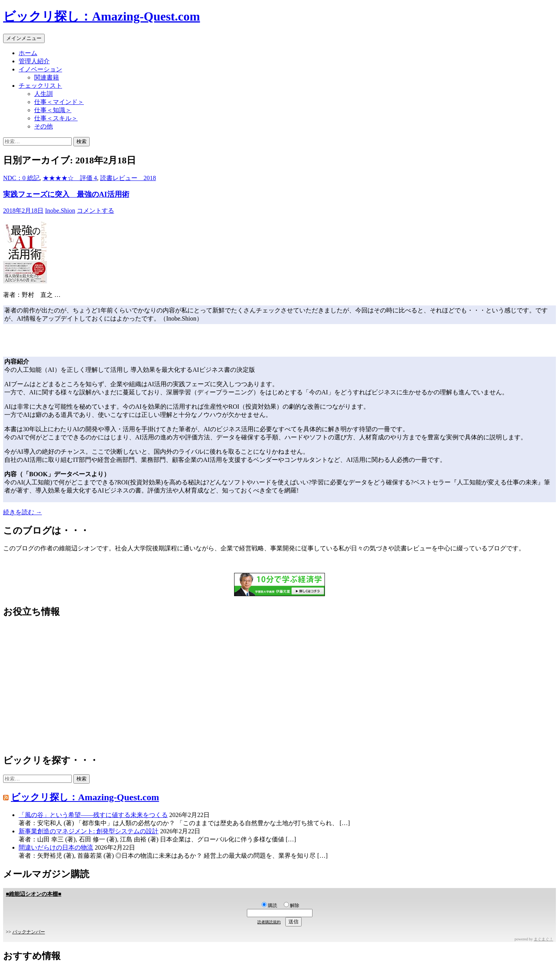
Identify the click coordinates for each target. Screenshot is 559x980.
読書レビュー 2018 (128, 178)
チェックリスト (40, 86)
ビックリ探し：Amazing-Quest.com (102, 16)
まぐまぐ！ (543, 939)
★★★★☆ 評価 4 (70, 178)
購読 (269, 905)
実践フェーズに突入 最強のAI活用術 (66, 194)
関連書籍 (47, 77)
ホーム (28, 53)
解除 (292, 905)
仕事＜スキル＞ (56, 118)
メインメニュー (24, 38)
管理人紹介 (34, 61)
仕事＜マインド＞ (59, 102)
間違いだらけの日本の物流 (56, 847)
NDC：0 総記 (21, 178)
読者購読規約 (269, 922)
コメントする (95, 211)
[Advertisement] (236, 686)
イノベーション (40, 69)
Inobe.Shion (60, 211)
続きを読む (23, 512)
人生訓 (43, 94)
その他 (43, 126)
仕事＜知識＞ (53, 110)
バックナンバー (29, 932)
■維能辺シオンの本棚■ (34, 894)
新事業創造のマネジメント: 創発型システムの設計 (89, 831)
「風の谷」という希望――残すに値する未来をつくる (93, 815)
